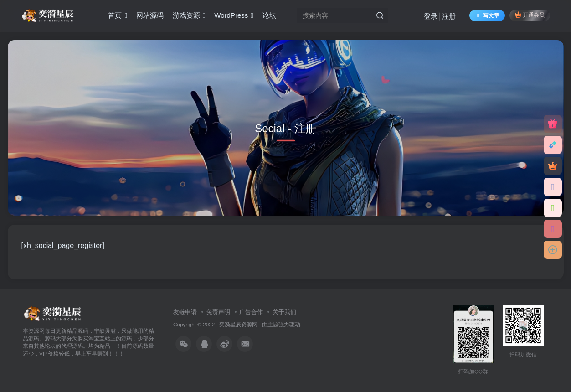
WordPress (234, 15)
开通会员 (530, 15)
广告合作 (251, 312)
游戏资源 (189, 15)
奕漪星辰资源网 (238, 324)
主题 (273, 324)
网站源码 (150, 15)
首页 (117, 15)
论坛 (269, 15)
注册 (449, 16)
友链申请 (185, 312)
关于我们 (284, 312)
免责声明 (218, 312)
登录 (431, 16)
